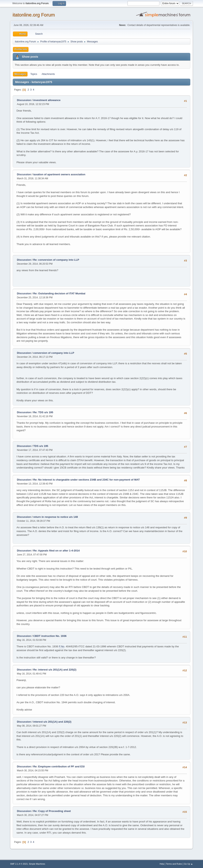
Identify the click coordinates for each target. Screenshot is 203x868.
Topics (34, 74)
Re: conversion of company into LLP (56, 260)
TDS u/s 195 (41, 446)
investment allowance (47, 100)
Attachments (48, 74)
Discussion (24, 100)
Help (162, 864)
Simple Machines (37, 864)
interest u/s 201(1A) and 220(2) (52, 722)
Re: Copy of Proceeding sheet (52, 811)
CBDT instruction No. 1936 (50, 636)
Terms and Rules (174, 864)
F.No (62, 646)
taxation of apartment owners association (59, 174)
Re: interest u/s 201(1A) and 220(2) (55, 670)
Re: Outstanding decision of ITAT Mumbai (59, 293)
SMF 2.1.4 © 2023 (19, 864)
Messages (20, 74)
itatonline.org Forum (34, 15)
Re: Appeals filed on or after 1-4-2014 (56, 551)
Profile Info (21, 49)
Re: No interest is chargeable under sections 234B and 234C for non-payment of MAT (86, 480)
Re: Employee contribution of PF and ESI (59, 766)
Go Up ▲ (188, 864)
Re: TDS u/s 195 (43, 412)
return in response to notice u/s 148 (55, 517)
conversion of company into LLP (54, 353)
